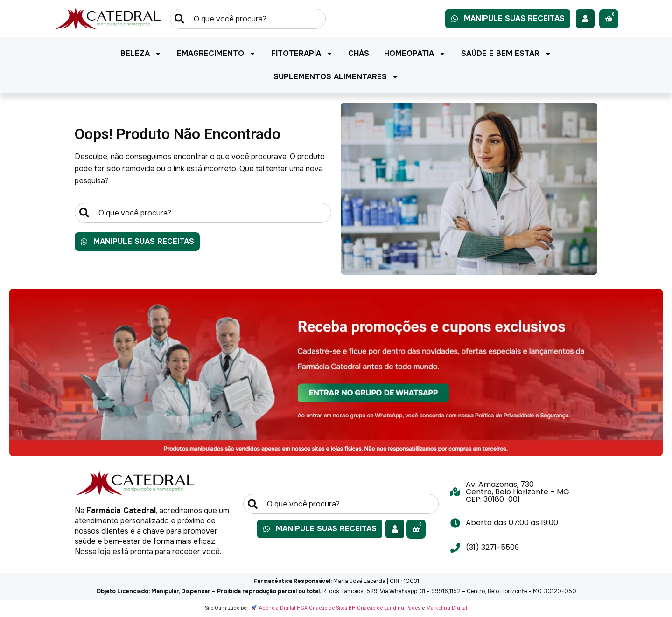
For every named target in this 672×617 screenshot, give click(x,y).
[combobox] (248, 19)
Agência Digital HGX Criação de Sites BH (307, 608)
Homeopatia (415, 54)
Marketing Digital (447, 608)
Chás (359, 53)
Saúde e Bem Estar (506, 54)
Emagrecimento (217, 54)
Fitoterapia (302, 54)
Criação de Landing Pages (389, 608)
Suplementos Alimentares (336, 77)
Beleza (141, 54)
